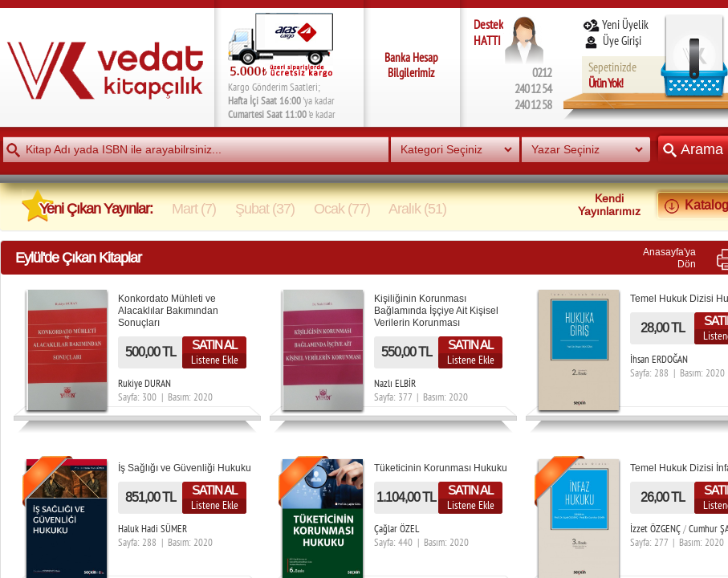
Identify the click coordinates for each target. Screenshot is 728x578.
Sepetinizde (612, 75)
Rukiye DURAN (144, 383)
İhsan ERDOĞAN (659, 359)
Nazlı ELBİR (395, 383)
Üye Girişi (613, 41)
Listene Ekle (215, 360)
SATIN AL (214, 345)
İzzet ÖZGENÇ (655, 529)
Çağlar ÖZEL (397, 529)
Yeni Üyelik (615, 24)
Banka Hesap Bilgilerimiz (411, 65)
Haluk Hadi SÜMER (153, 529)
